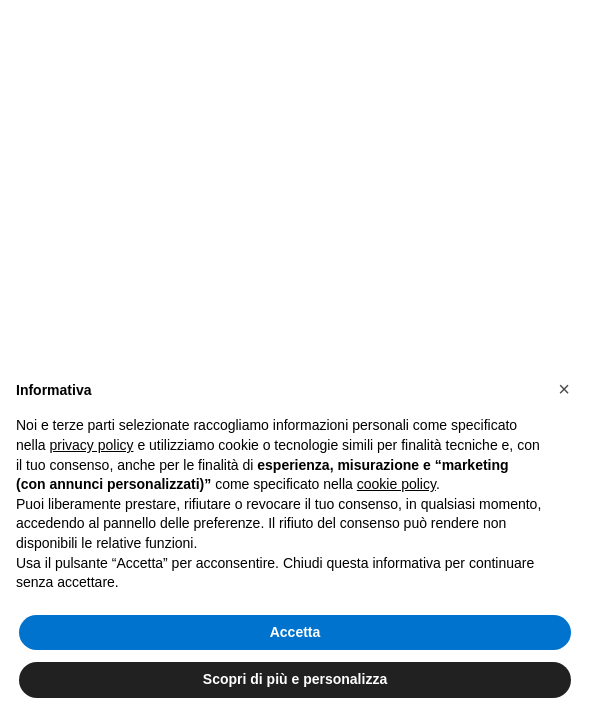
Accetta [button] (295, 632)
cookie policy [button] (396, 484)
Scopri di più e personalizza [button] (295, 679)
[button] (564, 389)
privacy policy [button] (91, 445)
